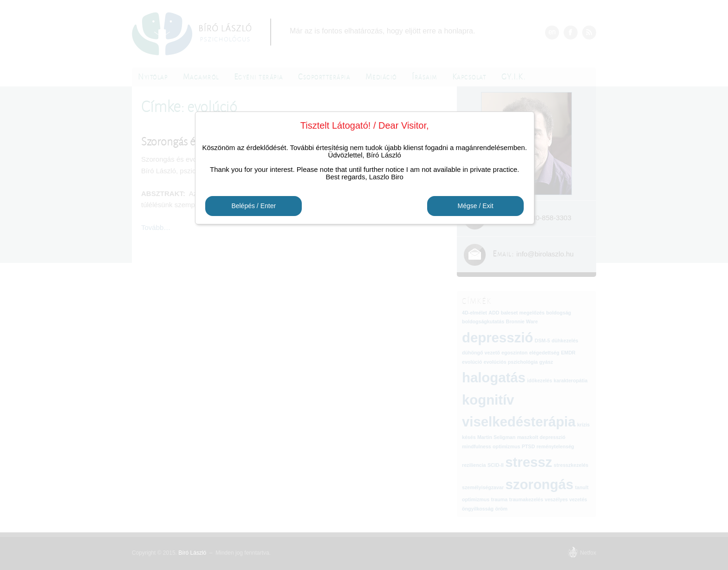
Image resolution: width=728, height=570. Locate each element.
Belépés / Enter (253, 206)
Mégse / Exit (475, 206)
